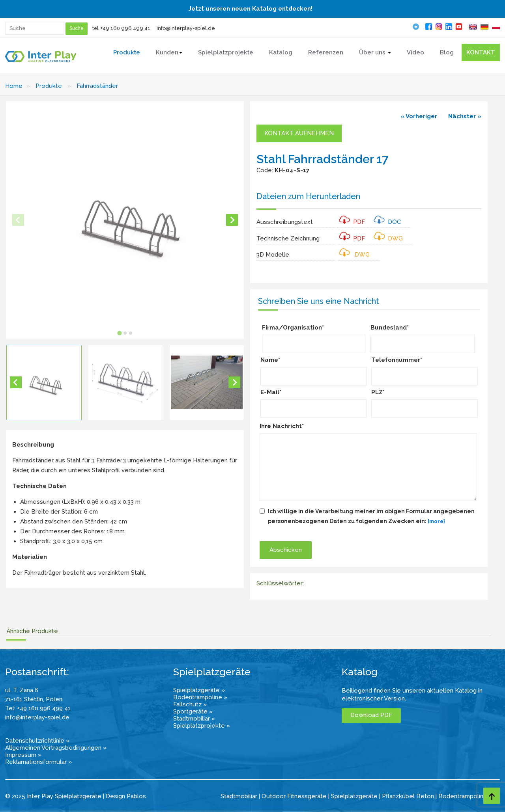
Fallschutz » (190, 704)
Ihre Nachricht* (282, 426)
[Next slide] (232, 220)
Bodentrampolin (461, 796)
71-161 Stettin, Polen (34, 699)
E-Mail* (271, 392)
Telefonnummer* (397, 360)
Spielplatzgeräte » (199, 690)
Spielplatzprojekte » (202, 726)
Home (14, 86)
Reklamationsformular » (38, 762)
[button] (44, 383)
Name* (270, 360)
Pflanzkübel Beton (408, 796)
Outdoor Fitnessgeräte (294, 796)
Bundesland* (390, 328)
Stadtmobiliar (239, 796)
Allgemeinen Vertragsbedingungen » (56, 748)
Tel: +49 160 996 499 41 (38, 708)
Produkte (49, 86)
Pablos (136, 796)
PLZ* (378, 392)
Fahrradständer (97, 86)
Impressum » (23, 755)
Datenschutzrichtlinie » (37, 741)
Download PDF (371, 715)
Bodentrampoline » (200, 697)
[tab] (119, 333)
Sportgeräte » (193, 711)
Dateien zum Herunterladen (308, 196)
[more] (436, 521)
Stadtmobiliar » (194, 719)
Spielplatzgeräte (354, 796)
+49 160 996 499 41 (125, 28)
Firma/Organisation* (293, 328)
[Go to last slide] (16, 382)
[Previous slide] (18, 220)
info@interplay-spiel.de (186, 28)
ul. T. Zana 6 (22, 690)
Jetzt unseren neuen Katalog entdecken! (251, 9)
